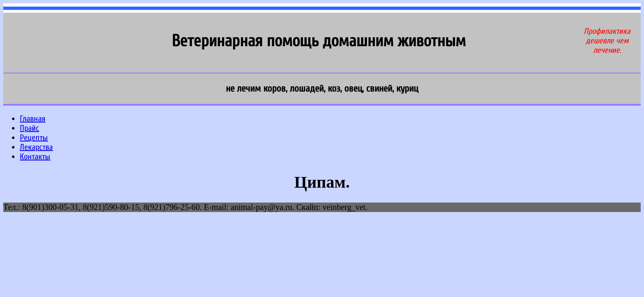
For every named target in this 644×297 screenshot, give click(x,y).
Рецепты (34, 138)
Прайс (30, 128)
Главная (33, 119)
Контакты (35, 157)
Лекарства (36, 147)
